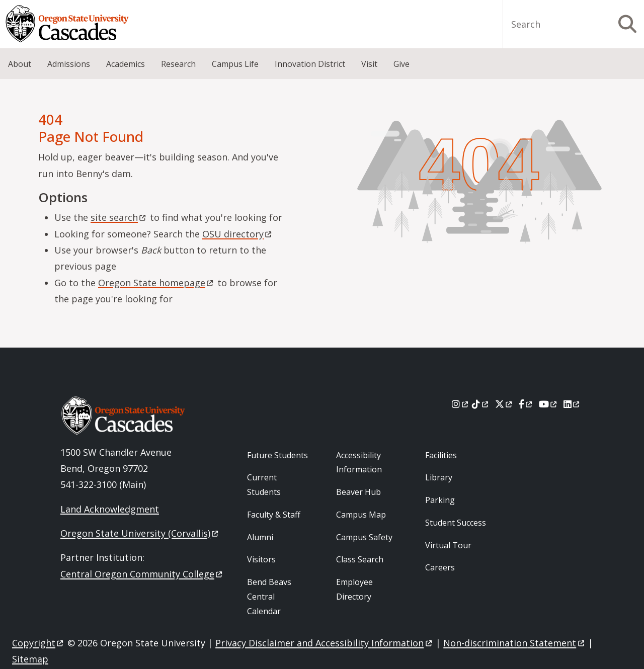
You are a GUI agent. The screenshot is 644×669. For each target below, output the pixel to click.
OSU (238, 234)
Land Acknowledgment (110, 509)
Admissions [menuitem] (69, 64)
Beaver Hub (358, 492)
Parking (440, 500)
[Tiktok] (481, 404)
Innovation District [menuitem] (310, 64)
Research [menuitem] (178, 64)
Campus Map (361, 515)
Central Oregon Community (142, 574)
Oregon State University (140, 533)
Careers (440, 567)
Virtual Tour (448, 545)
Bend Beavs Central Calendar (269, 597)
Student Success (456, 523)
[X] (504, 404)
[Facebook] (526, 404)
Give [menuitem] (401, 64)
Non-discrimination (514, 643)
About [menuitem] (20, 64)
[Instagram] (461, 404)
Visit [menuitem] (369, 64)
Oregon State (156, 283)
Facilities (441, 455)
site (119, 217)
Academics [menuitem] (126, 64)
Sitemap (30, 659)
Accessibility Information (359, 463)
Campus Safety (364, 537)
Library (439, 477)
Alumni (260, 537)
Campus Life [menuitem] (235, 64)
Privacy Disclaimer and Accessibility (324, 643)
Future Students (277, 455)
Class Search (360, 559)
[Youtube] (549, 404)
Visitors (261, 559)
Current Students (264, 485)
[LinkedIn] (572, 404)
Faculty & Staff (274, 515)
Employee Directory (354, 589)
